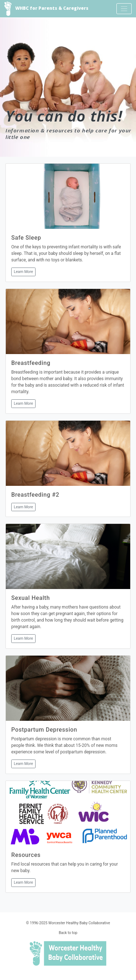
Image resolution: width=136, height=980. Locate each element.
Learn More (23, 272)
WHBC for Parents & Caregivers (46, 9)
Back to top (68, 933)
